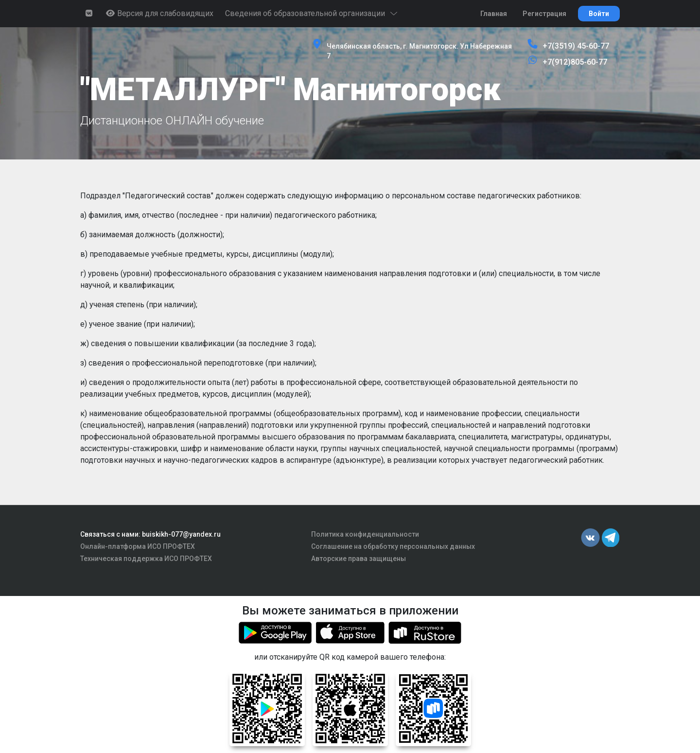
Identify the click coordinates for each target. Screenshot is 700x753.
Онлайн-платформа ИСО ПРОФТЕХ (138, 546)
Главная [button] (494, 14)
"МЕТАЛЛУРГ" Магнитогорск (290, 90)
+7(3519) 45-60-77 (576, 46)
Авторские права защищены (359, 559)
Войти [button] (599, 14)
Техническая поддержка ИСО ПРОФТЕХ (146, 559)
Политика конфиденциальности (365, 534)
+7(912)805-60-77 (575, 62)
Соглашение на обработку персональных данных (393, 546)
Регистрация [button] (544, 14)
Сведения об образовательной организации (312, 13)
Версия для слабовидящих (159, 13)
